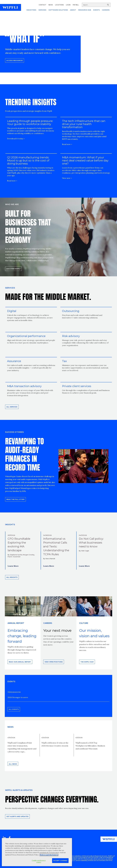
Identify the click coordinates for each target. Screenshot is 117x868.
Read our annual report (20, 662)
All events (14, 709)
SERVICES (42, 10)
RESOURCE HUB (85, 10)
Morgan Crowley (29, 555)
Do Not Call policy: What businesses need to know (91, 543)
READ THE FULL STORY (15, 499)
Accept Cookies (60, 860)
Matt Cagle (85, 551)
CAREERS (106, 10)
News (11, 727)
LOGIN (68, 5)
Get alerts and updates (17, 816)
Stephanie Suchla (16, 555)
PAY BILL (76, 5)
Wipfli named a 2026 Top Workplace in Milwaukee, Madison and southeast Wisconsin (90, 746)
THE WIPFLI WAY (87, 662)
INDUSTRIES (31, 10)
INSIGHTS (10, 525)
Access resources (15, 60)
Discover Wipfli (13, 269)
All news (13, 764)
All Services (12, 407)
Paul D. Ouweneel (14, 557)
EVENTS (96, 10)
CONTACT (42, 5)
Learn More (13, 566)
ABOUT (73, 10)
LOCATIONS (59, 5)
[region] (37, 852)
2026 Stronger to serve (18, 697)
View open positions (54, 662)
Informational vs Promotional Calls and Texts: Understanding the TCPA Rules (56, 546)
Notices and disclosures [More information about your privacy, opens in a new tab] (49, 855)
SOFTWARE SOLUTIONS (58, 10)
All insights (12, 577)
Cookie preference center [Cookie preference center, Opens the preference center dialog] (39, 861)
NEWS (51, 5)
